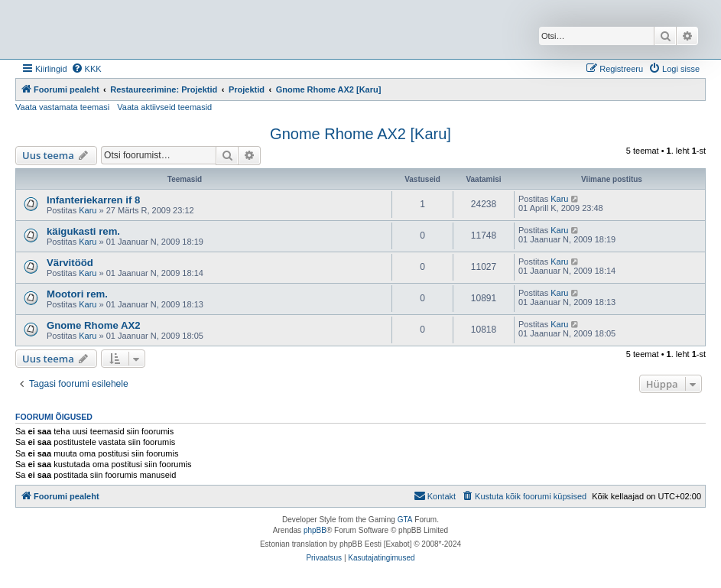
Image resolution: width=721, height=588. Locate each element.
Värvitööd (70, 263)
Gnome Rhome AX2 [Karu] (360, 134)
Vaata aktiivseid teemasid (164, 107)
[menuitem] (86, 69)
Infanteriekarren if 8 (93, 200)
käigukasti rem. (83, 231)
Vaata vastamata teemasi (62, 107)
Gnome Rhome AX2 (94, 325)
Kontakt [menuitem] (435, 495)
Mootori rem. (77, 294)
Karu (88, 210)
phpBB (315, 530)
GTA (405, 520)
